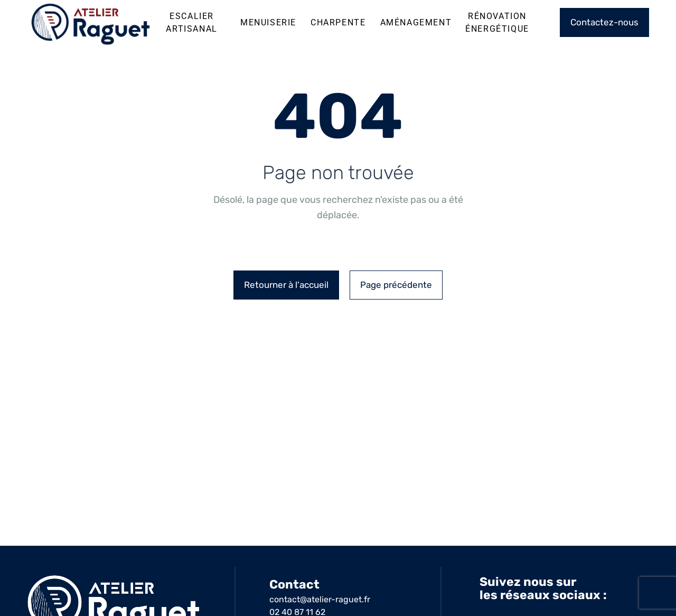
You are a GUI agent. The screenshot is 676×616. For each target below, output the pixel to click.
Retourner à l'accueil (286, 285)
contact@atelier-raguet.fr (320, 599)
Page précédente (396, 285)
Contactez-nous (604, 22)
